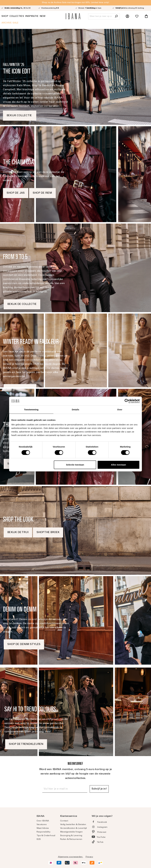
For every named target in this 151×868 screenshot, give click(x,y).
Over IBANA (43, 821)
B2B (39, 839)
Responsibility (44, 832)
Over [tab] (120, 410)
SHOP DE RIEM (42, 193)
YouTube (101, 837)
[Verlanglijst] (137, 16)
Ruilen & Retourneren (71, 839)
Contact (64, 821)
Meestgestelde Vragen (71, 832)
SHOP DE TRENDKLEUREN (26, 744)
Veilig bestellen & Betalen (73, 825)
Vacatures (42, 825)
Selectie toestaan (75, 465)
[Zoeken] (116, 16)
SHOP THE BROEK (48, 532)
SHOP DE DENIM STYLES (24, 644)
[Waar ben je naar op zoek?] (101, 16)
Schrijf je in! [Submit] (99, 789)
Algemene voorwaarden (71, 857)
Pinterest (102, 832)
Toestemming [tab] (31, 410)
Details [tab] (75, 410)
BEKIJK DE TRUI (18, 532)
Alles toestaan (119, 465)
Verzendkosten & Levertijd (73, 828)
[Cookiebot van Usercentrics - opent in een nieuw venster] (127, 401)
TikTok (100, 842)
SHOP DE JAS (16, 193)
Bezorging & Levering (71, 836)
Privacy (89, 857)
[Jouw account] (127, 16)
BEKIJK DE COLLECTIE (22, 304)
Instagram (102, 827)
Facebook (102, 822)
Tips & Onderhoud (46, 836)
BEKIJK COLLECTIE (20, 116)
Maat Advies (43, 828)
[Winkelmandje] (146, 16)
